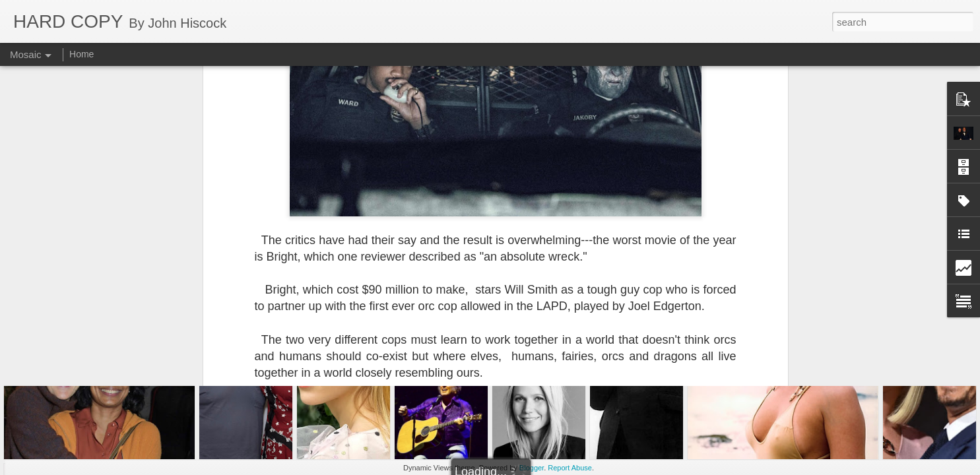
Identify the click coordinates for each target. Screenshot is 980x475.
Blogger (532, 468)
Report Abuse (570, 468)
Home (82, 54)
